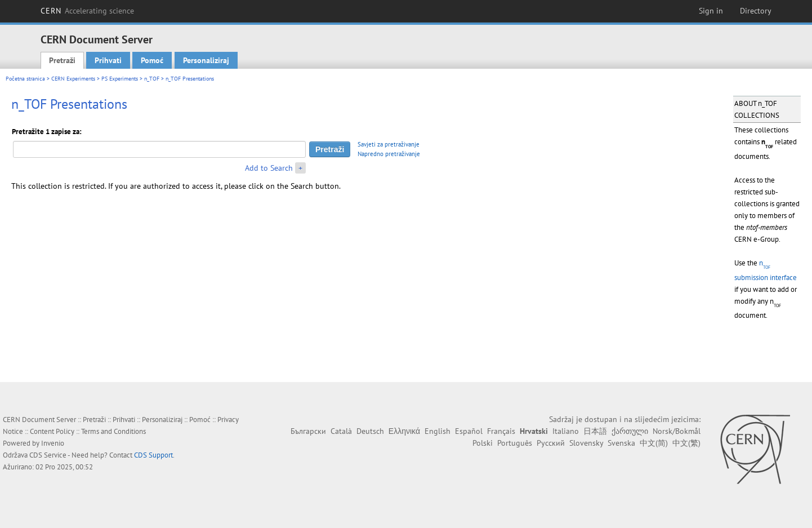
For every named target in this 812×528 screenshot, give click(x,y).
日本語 (595, 431)
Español (469, 431)
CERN (87, 11)
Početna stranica (25, 79)
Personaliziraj (206, 60)
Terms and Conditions (113, 431)
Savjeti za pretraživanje (389, 144)
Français (501, 431)
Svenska (621, 443)
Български (308, 431)
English (438, 431)
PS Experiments (120, 79)
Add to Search (269, 168)
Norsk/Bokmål (677, 431)
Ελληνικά (404, 431)
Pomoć (152, 60)
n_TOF (152, 79)
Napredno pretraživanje (389, 154)
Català (341, 431)
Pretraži (62, 60)
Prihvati (108, 60)
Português (515, 443)
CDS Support (153, 455)
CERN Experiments (73, 79)
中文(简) (654, 443)
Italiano (566, 431)
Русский (551, 443)
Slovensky (586, 443)
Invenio (53, 443)
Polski (483, 443)
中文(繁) (686, 443)
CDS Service (48, 455)
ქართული (630, 431)
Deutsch (370, 431)
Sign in (711, 11)
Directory (756, 11)
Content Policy (52, 431)
